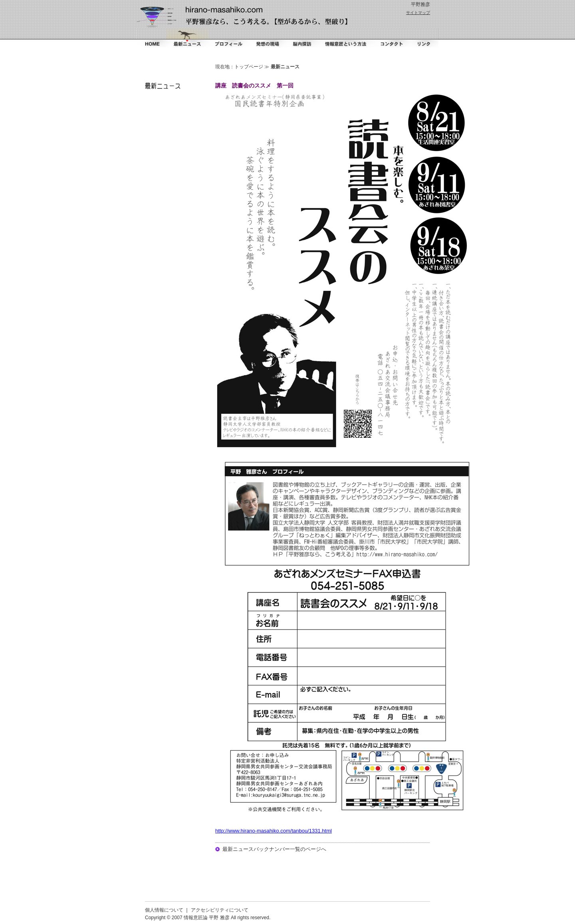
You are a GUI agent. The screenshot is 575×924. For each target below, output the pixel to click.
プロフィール (228, 38)
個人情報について (164, 910)
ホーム (152, 38)
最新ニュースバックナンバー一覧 (261, 849)
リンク (423, 38)
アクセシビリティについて (220, 910)
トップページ (249, 67)
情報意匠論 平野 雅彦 (207, 918)
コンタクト (390, 38)
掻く (267, 38)
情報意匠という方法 (346, 38)
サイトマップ (418, 13)
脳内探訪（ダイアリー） (303, 38)
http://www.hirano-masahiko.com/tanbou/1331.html (274, 831)
